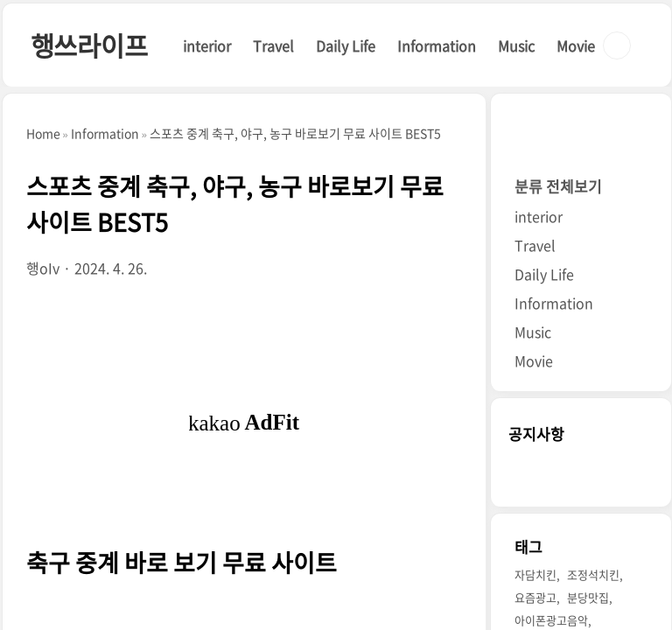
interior (207, 45)
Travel (273, 45)
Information (437, 45)
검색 (617, 45)
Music (516, 45)
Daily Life (346, 45)
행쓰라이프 (89, 45)
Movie (576, 45)
